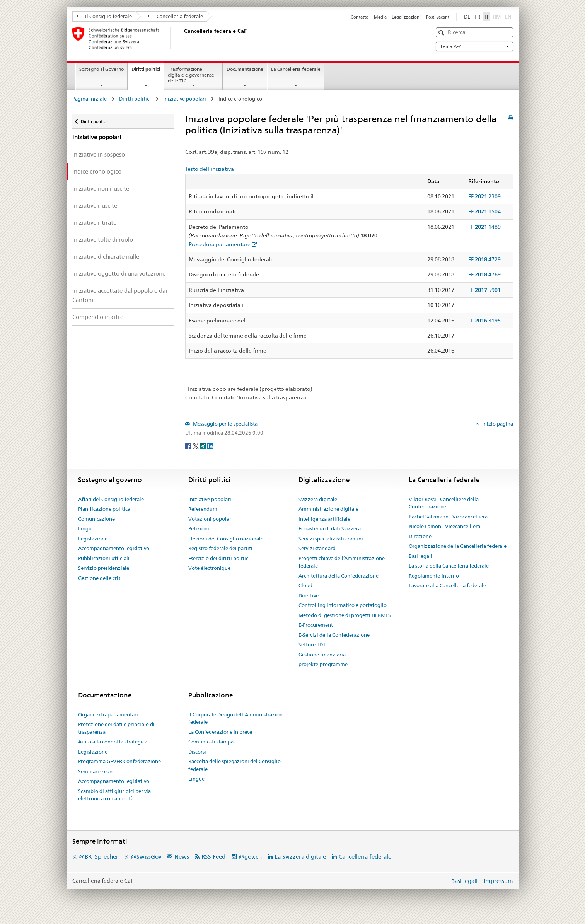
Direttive (309, 595)
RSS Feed (213, 857)
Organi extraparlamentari (108, 714)
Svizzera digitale (318, 499)
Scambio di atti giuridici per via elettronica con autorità (114, 795)
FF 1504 (484, 211)
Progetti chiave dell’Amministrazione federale (342, 562)
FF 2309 (484, 196)
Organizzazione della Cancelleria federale (458, 546)
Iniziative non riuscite (101, 188)
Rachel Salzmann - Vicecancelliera (448, 517)
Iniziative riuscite (95, 205)
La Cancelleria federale (296, 69)
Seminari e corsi (96, 771)
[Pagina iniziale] (182, 38)
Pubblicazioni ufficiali (104, 558)
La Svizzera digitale (300, 857)
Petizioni (199, 528)
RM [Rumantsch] (497, 17)
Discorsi (197, 752)
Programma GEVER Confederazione (119, 761)
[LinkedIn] (210, 445)
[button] (442, 33)
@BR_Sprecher (99, 857)
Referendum (203, 509)
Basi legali (420, 556)
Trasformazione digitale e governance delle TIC (191, 75)
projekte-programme (323, 664)
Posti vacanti (438, 17)
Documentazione (245, 69)
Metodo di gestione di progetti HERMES (345, 615)
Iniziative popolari (185, 99)
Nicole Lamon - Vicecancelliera (444, 526)
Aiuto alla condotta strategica (113, 742)
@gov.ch (250, 857)
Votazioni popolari (211, 519)
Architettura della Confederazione (339, 576)
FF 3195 (484, 321)
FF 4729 (484, 259)
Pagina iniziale (90, 99)
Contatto (360, 17)
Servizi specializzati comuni (331, 539)
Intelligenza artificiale (324, 519)
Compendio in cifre (98, 317)
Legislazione (93, 539)
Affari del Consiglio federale (111, 499)
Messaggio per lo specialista (225, 424)
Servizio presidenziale (104, 568)
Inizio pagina (497, 424)
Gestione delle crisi (100, 578)
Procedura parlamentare (220, 244)
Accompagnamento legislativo (114, 548)
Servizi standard (317, 548)
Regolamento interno (434, 576)
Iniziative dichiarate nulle (106, 257)
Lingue (86, 528)
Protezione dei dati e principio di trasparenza (116, 728)
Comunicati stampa (211, 742)
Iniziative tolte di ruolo (103, 240)
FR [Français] (477, 17)
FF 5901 (484, 290)
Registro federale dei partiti (220, 548)
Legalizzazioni (406, 17)
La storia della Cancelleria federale (449, 566)
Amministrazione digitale (328, 509)
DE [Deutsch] (467, 17)
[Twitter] (196, 445)
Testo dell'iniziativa (210, 169)
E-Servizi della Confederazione (334, 635)
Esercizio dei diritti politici (219, 558)
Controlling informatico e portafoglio (343, 605)
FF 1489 (484, 227)
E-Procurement (316, 625)
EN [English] (508, 17)
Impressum (498, 881)
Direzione (420, 536)
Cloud (305, 585)
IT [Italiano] (487, 17)
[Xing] (204, 445)
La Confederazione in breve (220, 732)
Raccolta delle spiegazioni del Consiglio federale (235, 765)
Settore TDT (312, 644)
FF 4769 (484, 274)
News (182, 857)
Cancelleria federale (175, 16)
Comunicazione (96, 519)
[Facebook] (189, 445)
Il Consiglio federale (104, 16)
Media (380, 17)
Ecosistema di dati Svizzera (330, 528)
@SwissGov (146, 857)
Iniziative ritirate (94, 222)
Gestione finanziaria (322, 655)
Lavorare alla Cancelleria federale (447, 585)
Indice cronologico (97, 171)
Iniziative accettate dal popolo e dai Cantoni (120, 295)
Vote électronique (209, 568)
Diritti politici (148, 72)
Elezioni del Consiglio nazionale (226, 539)
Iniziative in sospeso (99, 154)
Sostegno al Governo (101, 69)
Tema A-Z (474, 46)
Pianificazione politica (104, 509)
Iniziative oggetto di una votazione (119, 274)
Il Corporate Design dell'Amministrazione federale (237, 718)
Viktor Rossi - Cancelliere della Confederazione (444, 503)
